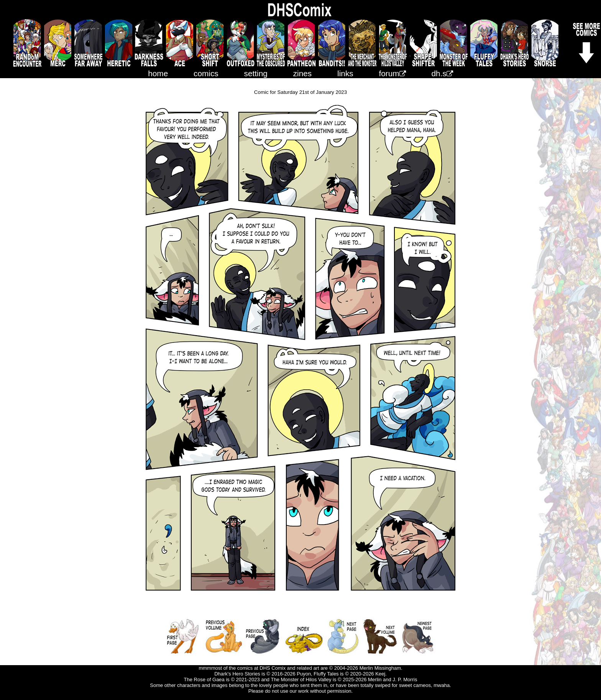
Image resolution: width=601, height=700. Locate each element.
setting (256, 73)
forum (392, 73)
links (345, 73)
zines (303, 73)
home (158, 73)
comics (206, 73)
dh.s (442, 73)
